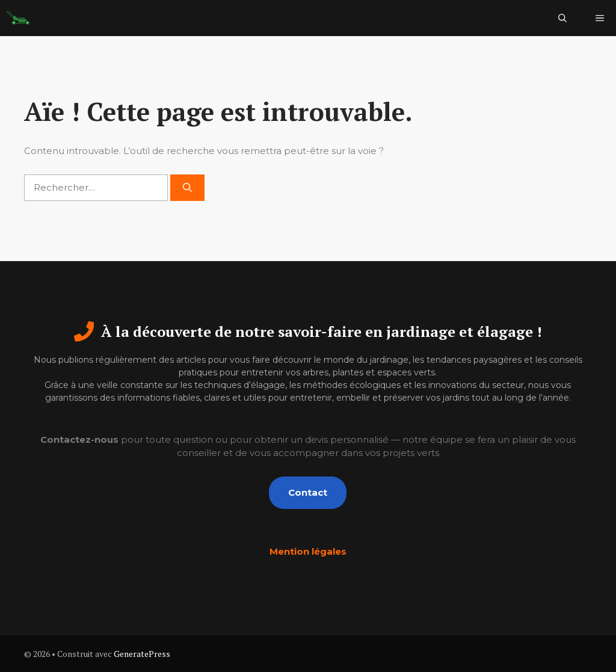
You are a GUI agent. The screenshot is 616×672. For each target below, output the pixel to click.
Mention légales (308, 551)
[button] (562, 18)
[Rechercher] (187, 188)
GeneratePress (142, 654)
